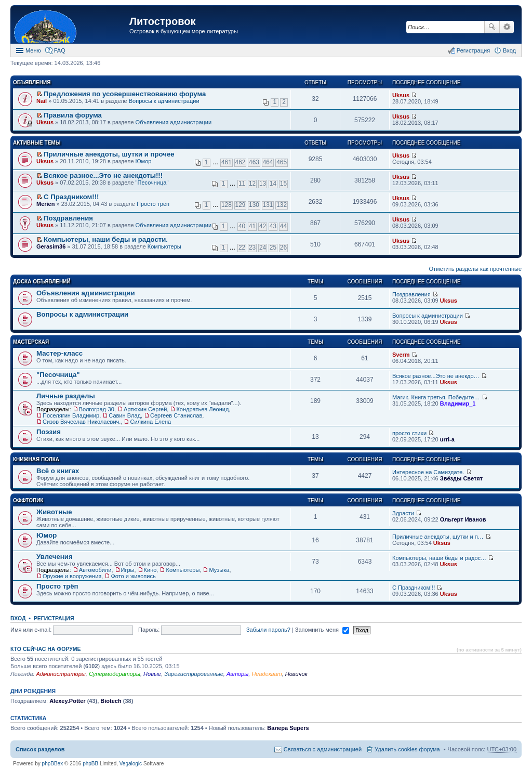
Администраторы (61, 674)
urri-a (447, 439)
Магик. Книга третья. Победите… (436, 397)
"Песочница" (152, 183)
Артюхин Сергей (145, 409)
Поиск (492, 27)
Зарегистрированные (194, 674)
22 (242, 247)
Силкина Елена (150, 422)
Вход (18, 618)
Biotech (111, 701)
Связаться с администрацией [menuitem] (323, 749)
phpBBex (53, 764)
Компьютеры (164, 246)
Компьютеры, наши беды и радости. (106, 239)
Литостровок (162, 21)
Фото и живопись (133, 576)
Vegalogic (131, 764)
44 (283, 226)
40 (242, 226)
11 (242, 184)
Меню (33, 50)
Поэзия (49, 432)
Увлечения (55, 557)
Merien (45, 204)
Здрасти (403, 513)
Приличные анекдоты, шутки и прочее (109, 154)
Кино (150, 570)
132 (282, 205)
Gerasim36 (51, 246)
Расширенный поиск (507, 27)
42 (263, 226)
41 (252, 226)
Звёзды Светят (461, 478)
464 (268, 162)
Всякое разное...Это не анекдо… (436, 376)
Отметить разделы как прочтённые (475, 269)
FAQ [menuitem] (60, 50)
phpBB (90, 764)
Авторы (237, 674)
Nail (42, 101)
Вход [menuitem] (509, 50)
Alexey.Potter (68, 701)
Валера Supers (288, 728)
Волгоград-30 (97, 409)
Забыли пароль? (268, 630)
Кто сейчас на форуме (46, 649)
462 (241, 162)
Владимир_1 (458, 403)
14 (273, 184)
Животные (54, 512)
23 (252, 247)
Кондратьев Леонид (202, 409)
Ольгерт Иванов (463, 519)
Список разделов (40, 749)
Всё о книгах (58, 471)
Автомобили (95, 570)
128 (227, 205)
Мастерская (31, 342)
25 (273, 247)
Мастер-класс (59, 353)
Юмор (144, 161)
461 (227, 162)
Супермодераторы (115, 674)
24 (263, 247)
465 (282, 162)
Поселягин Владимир (71, 415)
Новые (152, 674)
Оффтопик (28, 500)
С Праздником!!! (71, 197)
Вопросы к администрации (164, 101)
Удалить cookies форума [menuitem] (407, 749)
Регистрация (54, 618)
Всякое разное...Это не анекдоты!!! (103, 175)
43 (273, 226)
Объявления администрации (174, 122)
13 (263, 184)
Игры (128, 570)
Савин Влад (125, 415)
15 (283, 184)
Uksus (401, 95)
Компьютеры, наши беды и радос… (439, 558)
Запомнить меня (322, 630)
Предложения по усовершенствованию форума (125, 94)
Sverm (401, 355)
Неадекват (267, 674)
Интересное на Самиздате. (428, 472)
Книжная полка (36, 459)
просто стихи (409, 433)
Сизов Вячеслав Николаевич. (82, 422)
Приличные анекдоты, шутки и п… (438, 537)
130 (254, 205)
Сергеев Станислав (176, 415)
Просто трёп (153, 204)
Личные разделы (66, 396)
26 (283, 247)
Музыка (219, 570)
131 (268, 205)
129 (241, 205)
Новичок (296, 674)
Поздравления (68, 218)
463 (254, 162)
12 (252, 184)
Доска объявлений (42, 282)
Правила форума (73, 115)
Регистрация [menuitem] (473, 50)
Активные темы (37, 143)
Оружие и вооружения (72, 576)
